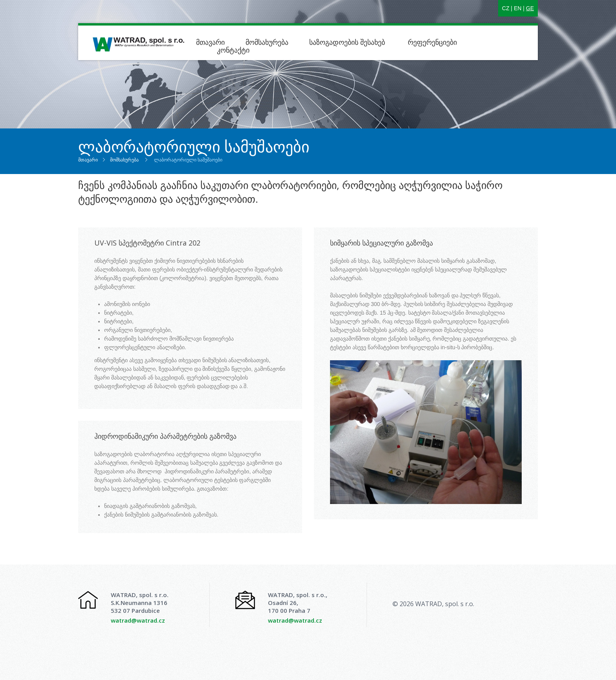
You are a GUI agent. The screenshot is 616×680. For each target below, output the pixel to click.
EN (518, 8)
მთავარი (210, 42)
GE (530, 8)
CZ (506, 8)
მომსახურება (267, 42)
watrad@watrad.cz (138, 620)
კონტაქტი (233, 50)
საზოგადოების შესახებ (348, 42)
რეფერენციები (432, 42)
